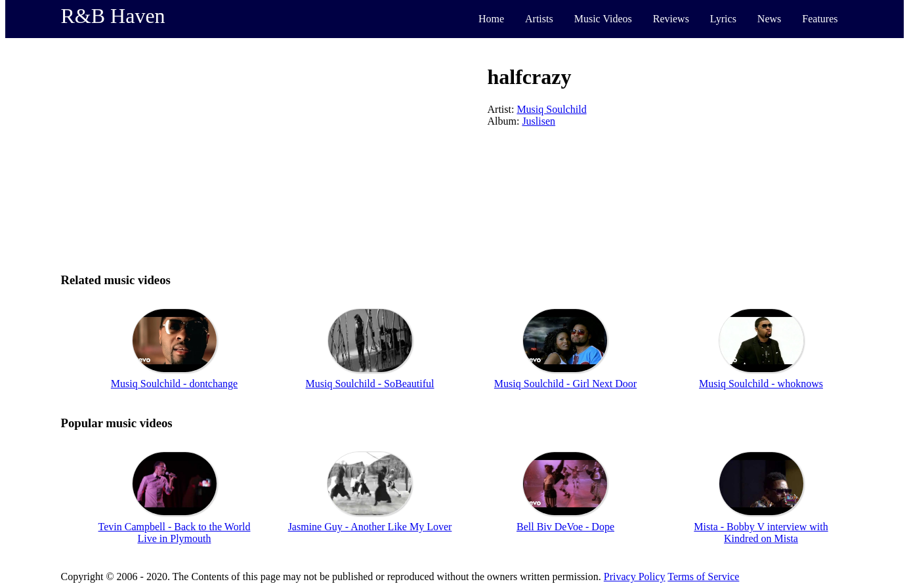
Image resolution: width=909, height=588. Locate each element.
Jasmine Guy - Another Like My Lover (370, 527)
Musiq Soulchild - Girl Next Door (565, 384)
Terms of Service (703, 577)
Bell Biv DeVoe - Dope (565, 527)
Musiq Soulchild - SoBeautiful (370, 384)
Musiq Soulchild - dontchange (174, 384)
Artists (539, 19)
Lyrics (723, 19)
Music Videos (603, 19)
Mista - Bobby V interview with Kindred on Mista (761, 533)
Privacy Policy (635, 577)
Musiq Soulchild (551, 109)
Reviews (671, 19)
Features (820, 19)
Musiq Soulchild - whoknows (761, 384)
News (769, 19)
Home (491, 19)
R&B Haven (113, 16)
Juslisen (539, 121)
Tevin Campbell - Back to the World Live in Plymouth (175, 533)
